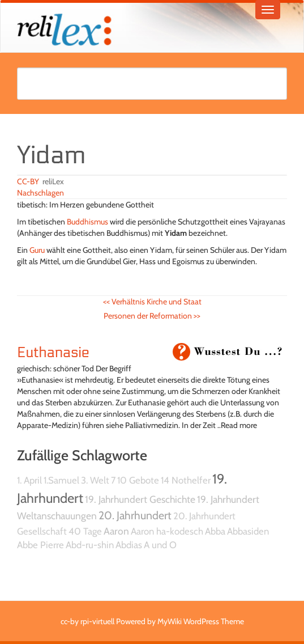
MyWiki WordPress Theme (201, 621)
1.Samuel (61, 480)
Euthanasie (53, 353)
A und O (160, 545)
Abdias (129, 545)
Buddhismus (87, 222)
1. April (29, 480)
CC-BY (28, 181)
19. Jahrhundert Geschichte (140, 499)
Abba (215, 531)
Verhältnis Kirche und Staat (152, 302)
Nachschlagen (40, 193)
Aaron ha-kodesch (167, 531)
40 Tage (85, 531)
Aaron (116, 531)
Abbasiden (248, 531)
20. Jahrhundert (135, 515)
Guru (37, 250)
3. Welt (95, 480)
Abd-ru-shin (90, 545)
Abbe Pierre (40, 545)
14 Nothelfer (186, 480)
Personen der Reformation (152, 316)
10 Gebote (138, 480)
